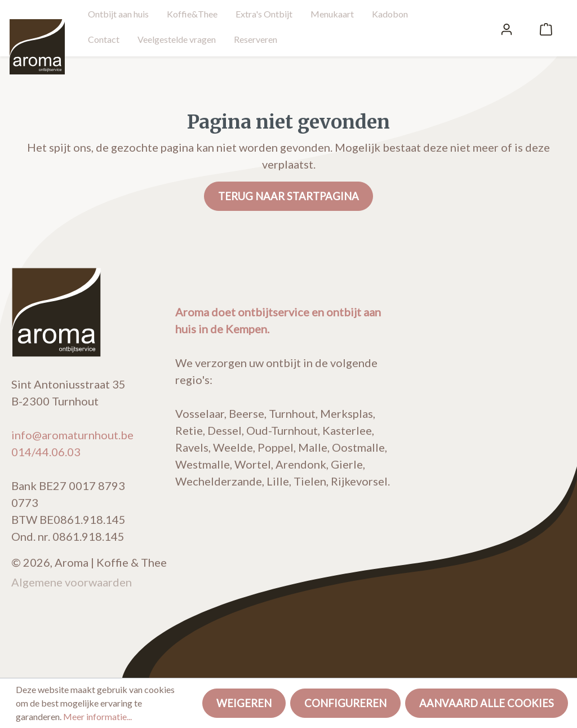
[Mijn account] (507, 28)
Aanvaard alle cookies (487, 703)
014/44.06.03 (46, 452)
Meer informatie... (97, 716)
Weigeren (244, 703)
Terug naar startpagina (288, 196)
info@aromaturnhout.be (72, 435)
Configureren (345, 703)
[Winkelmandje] (546, 28)
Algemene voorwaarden (72, 582)
